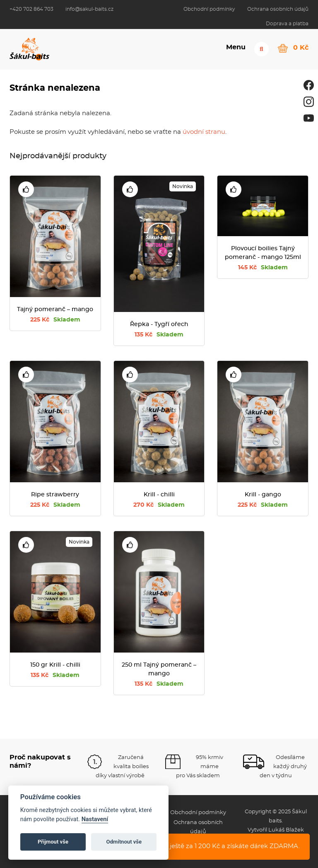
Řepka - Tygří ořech (159, 324)
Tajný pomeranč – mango (55, 309)
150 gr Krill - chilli (55, 665)
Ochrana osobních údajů (278, 9)
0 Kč (301, 47)
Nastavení (95, 819)
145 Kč (263, 268)
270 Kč (159, 505)
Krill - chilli (159, 495)
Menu (235, 48)
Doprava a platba (287, 24)
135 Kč (159, 335)
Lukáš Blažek (286, 830)
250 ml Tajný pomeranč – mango (159, 669)
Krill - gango (263, 495)
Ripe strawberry (55, 495)
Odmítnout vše (124, 842)
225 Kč (55, 320)
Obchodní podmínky (209, 9)
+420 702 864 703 (31, 9)
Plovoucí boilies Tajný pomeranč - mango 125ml (263, 253)
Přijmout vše (53, 842)
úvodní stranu (204, 132)
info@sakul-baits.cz (89, 9)
